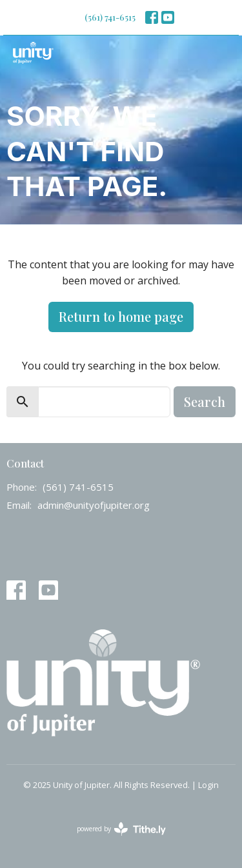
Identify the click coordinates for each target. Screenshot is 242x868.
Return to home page (121, 316)
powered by (121, 829)
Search (205, 401)
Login (208, 785)
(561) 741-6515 (110, 17)
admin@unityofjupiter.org (94, 505)
